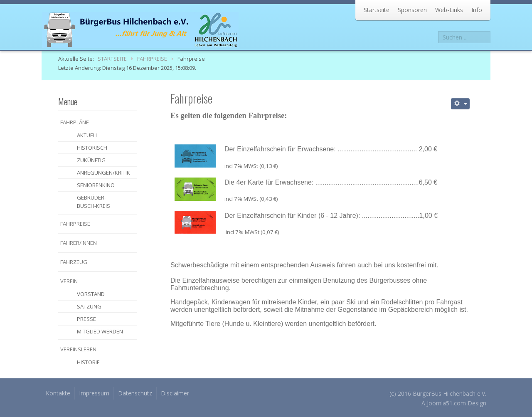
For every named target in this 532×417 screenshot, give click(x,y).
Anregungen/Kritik (103, 173)
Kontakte (58, 393)
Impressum (94, 393)
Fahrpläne (75, 122)
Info (477, 10)
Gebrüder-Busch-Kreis (94, 202)
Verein (69, 281)
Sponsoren (412, 10)
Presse (86, 319)
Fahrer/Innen (79, 243)
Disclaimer (175, 393)
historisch (92, 148)
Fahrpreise (75, 224)
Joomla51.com (446, 403)
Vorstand (91, 294)
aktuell (87, 135)
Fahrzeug (74, 262)
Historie (88, 362)
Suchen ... (438, 31)
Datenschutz (135, 393)
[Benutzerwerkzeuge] (461, 104)
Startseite (377, 10)
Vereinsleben (78, 349)
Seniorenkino (96, 185)
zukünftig (91, 160)
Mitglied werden (100, 331)
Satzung (89, 306)
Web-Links (449, 10)
